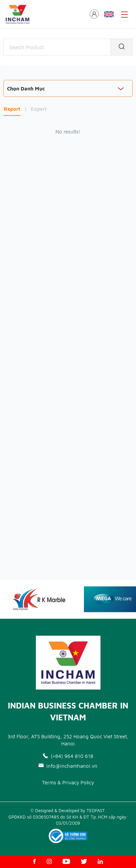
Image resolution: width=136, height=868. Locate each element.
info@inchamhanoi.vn (68, 766)
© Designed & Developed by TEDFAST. (68, 810)
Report (12, 109)
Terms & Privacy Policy (68, 782)
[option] (44, 599)
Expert (39, 109)
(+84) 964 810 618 (68, 756)
